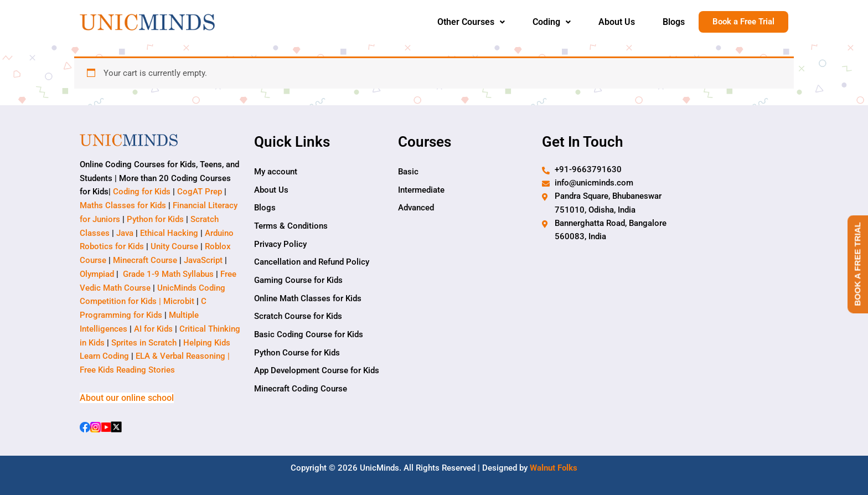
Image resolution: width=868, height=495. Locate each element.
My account (276, 172)
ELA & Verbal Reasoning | (184, 357)
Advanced (416, 208)
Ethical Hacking (169, 233)
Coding (552, 22)
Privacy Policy (280, 245)
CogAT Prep (201, 192)
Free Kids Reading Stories (127, 370)
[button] (471, 22)
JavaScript (203, 260)
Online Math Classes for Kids (308, 300)
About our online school (127, 398)
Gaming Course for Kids (298, 281)
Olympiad (97, 274)
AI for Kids (153, 329)
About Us (617, 22)
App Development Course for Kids (317, 373)
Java (125, 233)
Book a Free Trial (743, 22)
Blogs (674, 22)
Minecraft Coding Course (301, 391)
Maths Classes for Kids (123, 205)
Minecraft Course (145, 260)
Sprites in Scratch (144, 343)
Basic (408, 172)
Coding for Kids (142, 192)
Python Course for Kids (297, 354)
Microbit (179, 302)
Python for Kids (155, 219)
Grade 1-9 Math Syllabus (168, 274)
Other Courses (471, 22)
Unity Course (174, 247)
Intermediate (421, 190)
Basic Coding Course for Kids (309, 336)
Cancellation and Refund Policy (312, 263)
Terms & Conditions (291, 226)
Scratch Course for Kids (298, 318)
